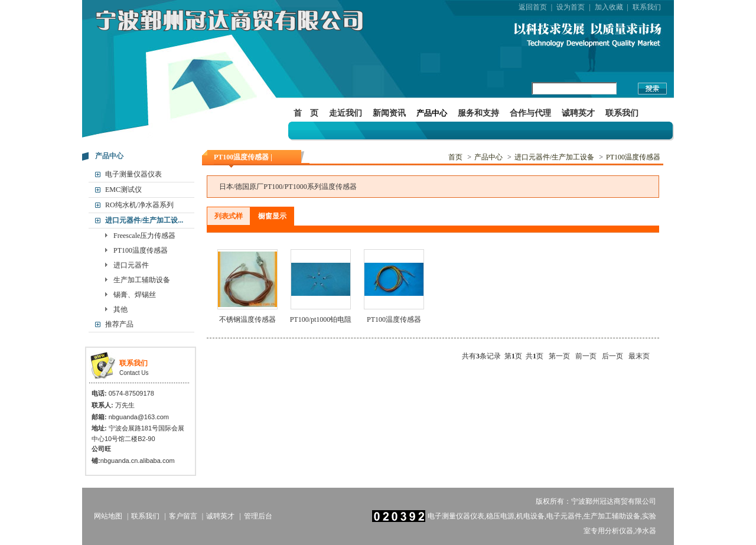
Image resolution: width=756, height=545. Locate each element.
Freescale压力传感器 (144, 236)
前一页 (586, 356)
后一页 (612, 356)
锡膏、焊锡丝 (135, 295)
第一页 (559, 356)
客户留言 (183, 516)
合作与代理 (530, 113)
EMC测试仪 (123, 190)
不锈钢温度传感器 (247, 319)
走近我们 (346, 113)
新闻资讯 (389, 113)
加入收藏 (609, 7)
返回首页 (533, 7)
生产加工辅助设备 (142, 280)
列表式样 (229, 216)
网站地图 (108, 516)
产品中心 (432, 113)
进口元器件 (131, 265)
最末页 (639, 356)
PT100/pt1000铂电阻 (321, 319)
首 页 (306, 113)
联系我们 (647, 7)
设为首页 (571, 7)
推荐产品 (119, 324)
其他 (120, 309)
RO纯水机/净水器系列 (139, 205)
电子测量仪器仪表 (133, 174)
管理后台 (258, 516)
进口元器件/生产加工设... (144, 220)
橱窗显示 (272, 216)
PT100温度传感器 (141, 250)
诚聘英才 (578, 113)
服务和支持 (478, 113)
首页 (455, 157)
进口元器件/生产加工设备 (554, 157)
